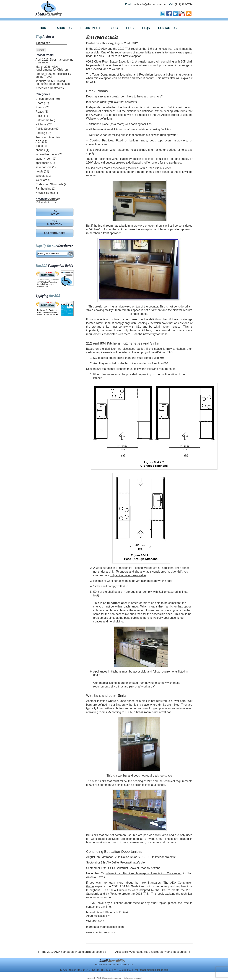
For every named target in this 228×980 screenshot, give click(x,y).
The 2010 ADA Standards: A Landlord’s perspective (74, 952)
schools (40, 176)
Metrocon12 (109, 857)
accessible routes (47, 154)
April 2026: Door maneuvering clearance (55, 61)
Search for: (43, 43)
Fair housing (43, 189)
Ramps (40, 107)
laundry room (44, 159)
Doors (39, 103)
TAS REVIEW (55, 213)
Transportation (45, 137)
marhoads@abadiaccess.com (150, 4)
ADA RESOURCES (55, 233)
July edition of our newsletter (128, 575)
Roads (40, 112)
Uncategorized (45, 99)
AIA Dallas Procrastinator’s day (126, 863)
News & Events (45, 193)
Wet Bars (42, 180)
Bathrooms (42, 120)
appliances (42, 163)
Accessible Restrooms (50, 88)
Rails (39, 116)
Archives (54, 199)
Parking (40, 133)
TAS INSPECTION (55, 223)
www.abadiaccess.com (101, 932)
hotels (39, 171)
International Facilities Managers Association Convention (144, 873)
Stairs (39, 146)
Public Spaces (45, 129)
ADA (38, 142)
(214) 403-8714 (184, 4)
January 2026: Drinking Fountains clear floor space (53, 82)
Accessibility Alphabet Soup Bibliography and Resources (151, 952)
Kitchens (41, 124)
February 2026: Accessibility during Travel (53, 75)
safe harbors (44, 167)
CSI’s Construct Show (122, 868)
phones (40, 150)
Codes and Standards (49, 184)
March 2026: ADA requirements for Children (52, 68)
